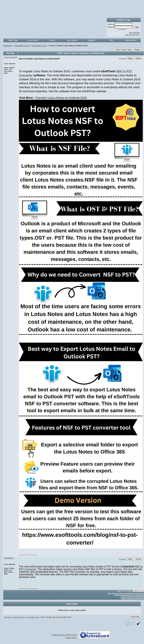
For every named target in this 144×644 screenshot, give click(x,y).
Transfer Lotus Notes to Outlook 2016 (61, 98)
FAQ (111, 40)
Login (136, 27)
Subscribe (135, 617)
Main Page (13, 40)
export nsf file (139, 597)
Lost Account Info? (132, 35)
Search (52, 40)
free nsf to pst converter (116, 593)
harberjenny (9, 558)
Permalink (122, 58)
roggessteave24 (10, 57)
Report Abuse (71, 638)
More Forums (131, 40)
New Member (135, 33)
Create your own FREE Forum (64, 635)
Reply (137, 50)
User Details (72, 40)
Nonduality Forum (22, 46)
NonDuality (8, 46)
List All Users (33, 40)
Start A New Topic (124, 50)
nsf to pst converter (121, 595)
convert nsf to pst (127, 597)
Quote (138, 58)
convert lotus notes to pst (134, 593)
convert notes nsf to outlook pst (132, 598)
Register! (92, 40)
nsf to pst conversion (136, 595)
